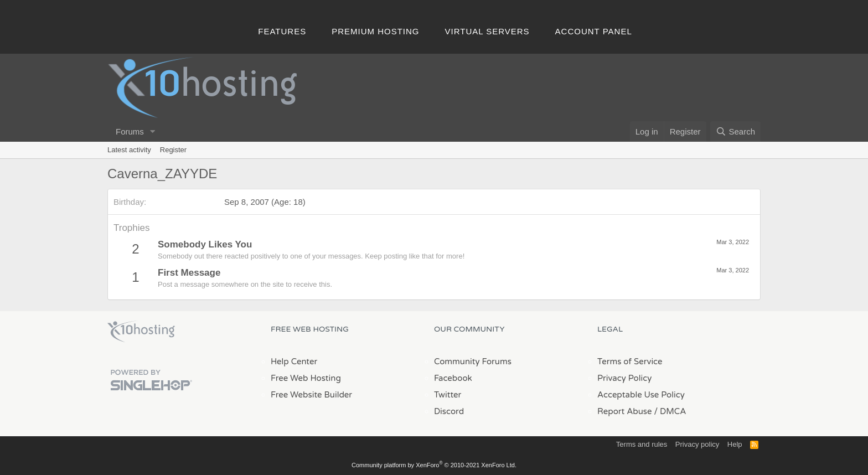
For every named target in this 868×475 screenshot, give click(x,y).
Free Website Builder (311, 395)
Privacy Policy (624, 378)
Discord (449, 411)
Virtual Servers (487, 31)
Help (735, 444)
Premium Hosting (375, 31)
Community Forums (473, 362)
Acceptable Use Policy (641, 395)
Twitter (448, 395)
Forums (130, 131)
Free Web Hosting (306, 378)
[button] (153, 131)
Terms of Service (630, 362)
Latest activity (129, 150)
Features (282, 31)
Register (173, 150)
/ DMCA (670, 411)
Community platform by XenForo (434, 465)
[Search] (735, 131)
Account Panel (594, 31)
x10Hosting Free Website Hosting (141, 332)
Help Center (294, 362)
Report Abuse (625, 411)
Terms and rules (642, 444)
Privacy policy (697, 444)
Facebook (453, 378)
